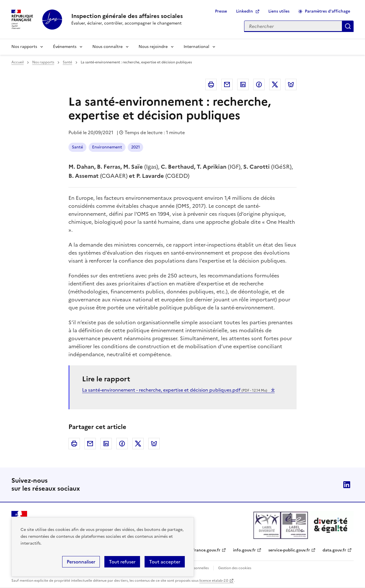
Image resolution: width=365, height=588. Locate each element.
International (196, 47)
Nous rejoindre (153, 47)
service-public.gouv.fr (289, 550)
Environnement (107, 147)
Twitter (275, 84)
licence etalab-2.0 (214, 581)
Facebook (259, 84)
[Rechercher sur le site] (293, 26)
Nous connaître (108, 47)
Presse (221, 11)
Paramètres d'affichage (328, 11)
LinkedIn (245, 11)
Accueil (18, 62)
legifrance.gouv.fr (203, 550)
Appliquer (348, 26)
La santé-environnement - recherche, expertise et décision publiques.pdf (175, 390)
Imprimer (211, 84)
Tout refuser (122, 562)
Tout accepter (165, 562)
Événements (65, 47)
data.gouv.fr (334, 550)
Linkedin (243, 84)
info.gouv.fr (244, 550)
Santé (67, 62)
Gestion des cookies (235, 568)
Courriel (227, 84)
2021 (135, 147)
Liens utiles (279, 11)
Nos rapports (24, 47)
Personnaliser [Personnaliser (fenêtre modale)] (81, 562)
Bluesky (291, 84)
